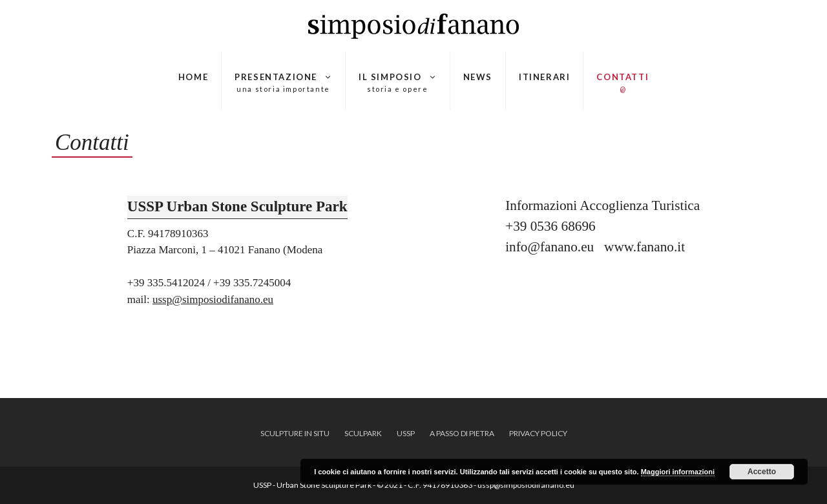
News (478, 77)
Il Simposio (398, 83)
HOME (193, 77)
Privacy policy (538, 433)
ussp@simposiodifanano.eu (213, 299)
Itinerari (544, 77)
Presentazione (283, 83)
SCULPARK (363, 433)
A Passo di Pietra (462, 433)
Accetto (762, 472)
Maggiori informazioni (678, 472)
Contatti (623, 83)
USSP (406, 433)
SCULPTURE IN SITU (295, 433)
